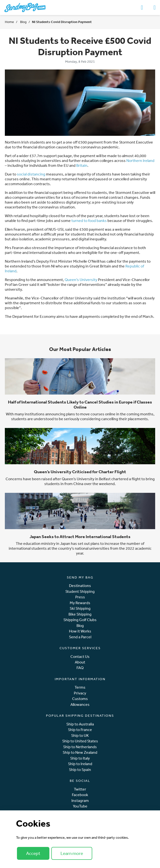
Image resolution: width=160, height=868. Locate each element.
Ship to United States (80, 741)
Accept (33, 853)
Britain (82, 165)
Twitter (80, 789)
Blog (23, 22)
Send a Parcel (80, 637)
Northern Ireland (140, 160)
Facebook (80, 795)
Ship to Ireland (80, 764)
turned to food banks (89, 221)
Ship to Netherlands (80, 747)
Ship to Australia (80, 724)
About (80, 662)
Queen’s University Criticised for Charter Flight (80, 472)
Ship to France (80, 730)
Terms (80, 687)
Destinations (80, 586)
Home (9, 22)
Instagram (80, 801)
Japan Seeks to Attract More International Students (80, 537)
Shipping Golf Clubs (80, 620)
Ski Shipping (80, 608)
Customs (80, 699)
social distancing (31, 174)
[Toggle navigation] (155, 8)
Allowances (80, 704)
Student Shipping (80, 591)
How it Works (80, 631)
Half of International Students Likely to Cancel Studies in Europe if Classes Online (80, 404)
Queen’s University (81, 280)
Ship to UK (80, 735)
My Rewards (80, 603)
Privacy (80, 693)
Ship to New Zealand (80, 752)
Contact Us (80, 657)
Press (80, 597)
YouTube (80, 806)
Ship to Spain (80, 770)
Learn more (72, 853)
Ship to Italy (80, 758)
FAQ (80, 668)
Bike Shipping (80, 614)
